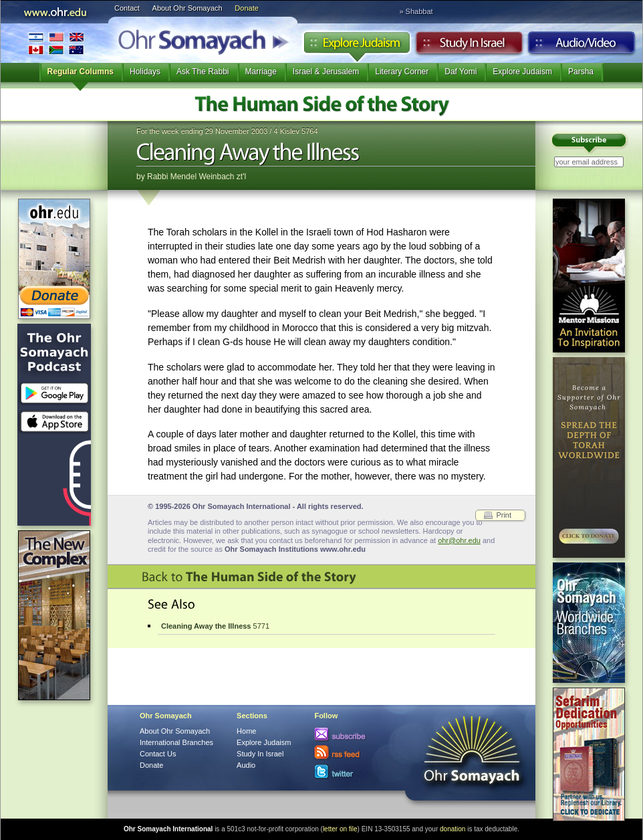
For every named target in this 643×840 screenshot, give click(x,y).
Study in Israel (469, 46)
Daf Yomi (461, 72)
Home (246, 731)
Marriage (261, 72)
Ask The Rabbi (203, 72)
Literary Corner (402, 72)
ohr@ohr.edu (459, 540)
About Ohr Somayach (187, 8)
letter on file (340, 829)
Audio (582, 46)
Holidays (145, 72)
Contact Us (158, 754)
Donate (246, 8)
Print (504, 515)
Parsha (581, 72)
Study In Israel (260, 754)
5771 (215, 626)
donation (453, 829)
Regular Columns (81, 72)
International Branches (56, 43)
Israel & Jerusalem (326, 72)
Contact (127, 8)
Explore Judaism (357, 46)
